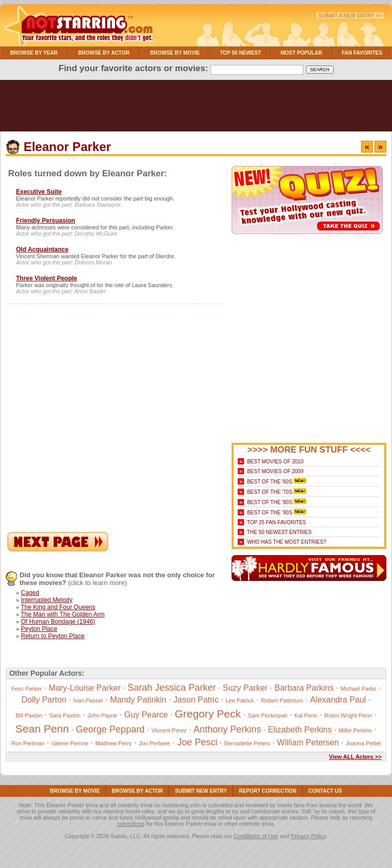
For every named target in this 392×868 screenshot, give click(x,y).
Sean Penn (42, 729)
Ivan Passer (88, 700)
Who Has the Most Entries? (287, 542)
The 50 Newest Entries (279, 532)
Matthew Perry (114, 743)
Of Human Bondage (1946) (58, 622)
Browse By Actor (104, 53)
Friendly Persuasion (46, 221)
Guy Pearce (146, 715)
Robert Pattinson (282, 700)
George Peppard (110, 729)
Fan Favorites (362, 53)
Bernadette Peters (247, 743)
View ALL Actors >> (355, 757)
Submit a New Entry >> (350, 16)
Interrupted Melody (46, 600)
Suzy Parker (245, 688)
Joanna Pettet (363, 743)
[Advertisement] (196, 108)
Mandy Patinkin (138, 700)
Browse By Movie (175, 53)
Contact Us (325, 791)
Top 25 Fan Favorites (276, 522)
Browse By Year (34, 53)
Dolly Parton (44, 700)
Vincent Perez (169, 730)
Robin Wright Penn (348, 715)
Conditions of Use (256, 836)
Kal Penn (306, 715)
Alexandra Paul (338, 700)
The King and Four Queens (58, 607)
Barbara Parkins (304, 688)
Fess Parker (27, 689)
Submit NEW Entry (201, 791)
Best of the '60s (270, 482)
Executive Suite (39, 192)
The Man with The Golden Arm (63, 614)
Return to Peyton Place (52, 636)
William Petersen (308, 742)
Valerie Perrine (70, 743)
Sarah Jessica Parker (172, 688)
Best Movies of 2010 (275, 462)
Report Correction (268, 791)
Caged (30, 593)
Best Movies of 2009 (275, 471)
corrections (131, 824)
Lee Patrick (240, 700)
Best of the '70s (270, 492)
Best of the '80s (270, 502)
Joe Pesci (197, 742)
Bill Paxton (29, 715)
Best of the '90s (270, 513)
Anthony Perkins (227, 729)
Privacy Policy (308, 836)
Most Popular (301, 53)
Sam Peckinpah (267, 715)
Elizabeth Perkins (300, 730)
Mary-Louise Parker (85, 688)
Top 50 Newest (240, 53)
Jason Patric (196, 700)
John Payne (102, 715)
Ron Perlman (28, 743)
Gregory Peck (208, 714)
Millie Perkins (356, 730)
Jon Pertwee (154, 743)
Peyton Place (39, 629)
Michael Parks (358, 689)
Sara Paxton (65, 715)
